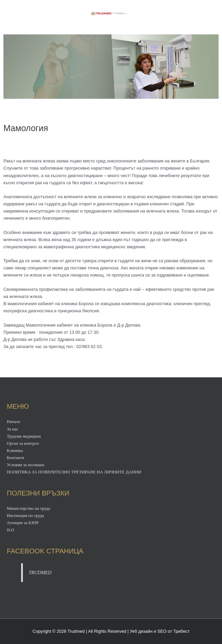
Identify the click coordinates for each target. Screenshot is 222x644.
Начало (13, 422)
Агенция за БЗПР (23, 523)
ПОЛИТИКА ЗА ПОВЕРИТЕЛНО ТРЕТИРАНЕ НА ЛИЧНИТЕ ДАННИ (74, 472)
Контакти (16, 458)
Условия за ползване (26, 465)
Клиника (15, 451)
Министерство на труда (28, 508)
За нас (12, 429)
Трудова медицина (24, 436)
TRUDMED (40, 572)
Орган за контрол (23, 443)
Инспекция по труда (25, 516)
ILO (10, 530)
